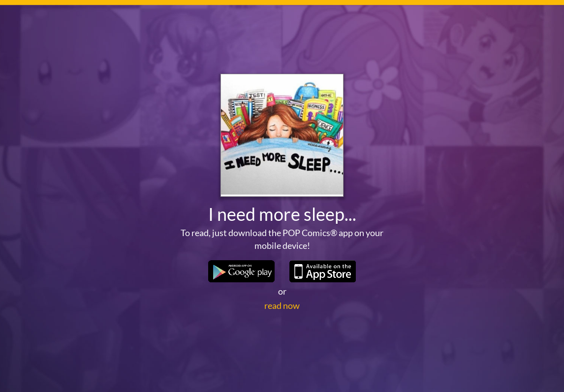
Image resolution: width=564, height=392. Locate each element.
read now (282, 305)
